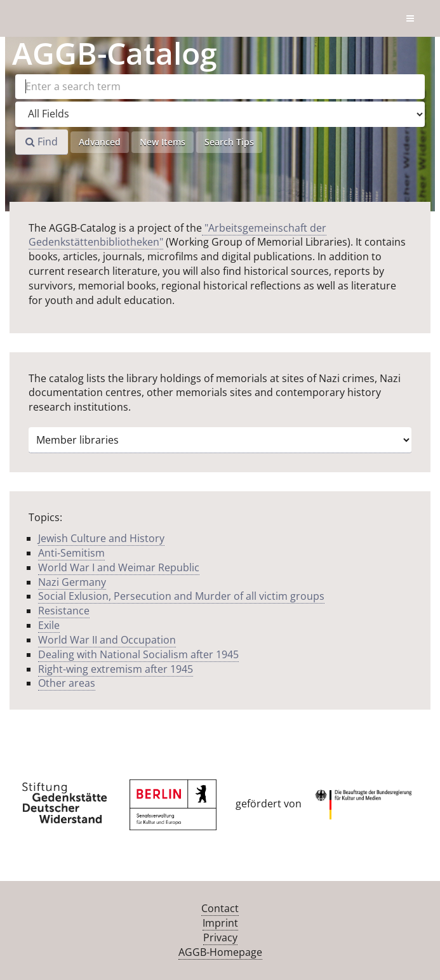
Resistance (64, 611)
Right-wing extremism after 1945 (116, 669)
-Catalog (115, 53)
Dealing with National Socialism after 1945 (138, 654)
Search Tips (229, 142)
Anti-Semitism (71, 553)
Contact (220, 908)
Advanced (100, 142)
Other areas (67, 683)
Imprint (220, 923)
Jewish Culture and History (101, 538)
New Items (163, 142)
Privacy (220, 937)
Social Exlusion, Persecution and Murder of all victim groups (181, 596)
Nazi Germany (72, 582)
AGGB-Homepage (220, 952)
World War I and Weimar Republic (119, 567)
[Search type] (220, 114)
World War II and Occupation (107, 640)
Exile (49, 625)
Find (42, 142)
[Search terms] (220, 87)
